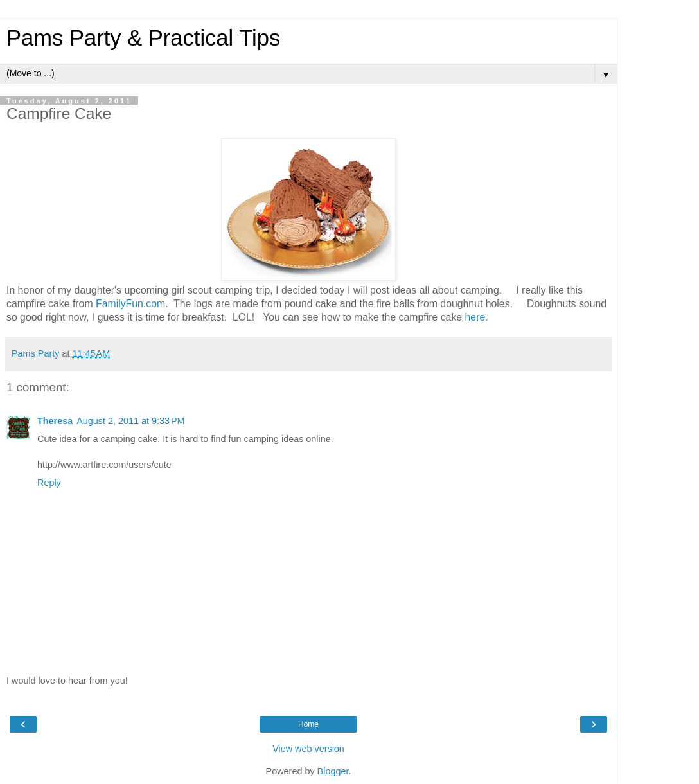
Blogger (333, 771)
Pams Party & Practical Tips (143, 38)
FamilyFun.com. (132, 304)
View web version (308, 749)
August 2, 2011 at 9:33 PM (130, 421)
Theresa (55, 421)
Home (308, 724)
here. (477, 317)
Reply (49, 483)
